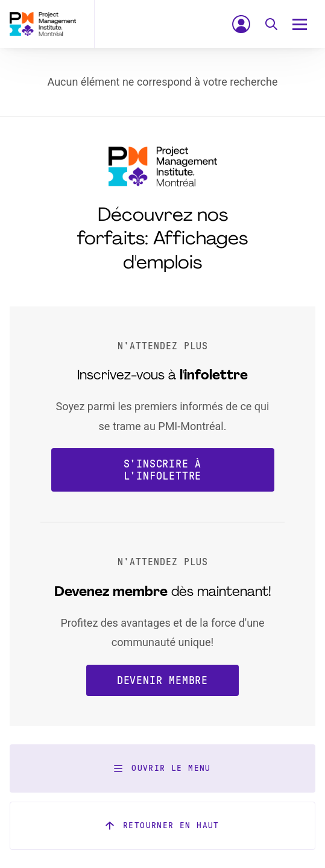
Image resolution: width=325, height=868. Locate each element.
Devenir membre (162, 680)
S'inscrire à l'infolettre (163, 470)
